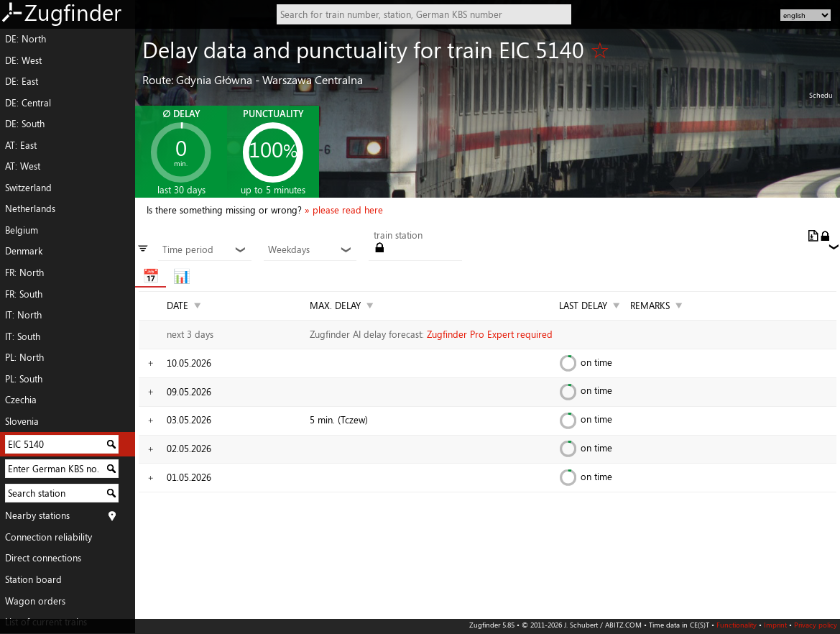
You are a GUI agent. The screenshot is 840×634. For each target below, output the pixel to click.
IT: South (23, 336)
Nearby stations (37, 515)
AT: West (23, 166)
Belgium (22, 230)
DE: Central (28, 103)
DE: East (22, 81)
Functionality (737, 625)
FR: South (24, 294)
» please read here (344, 210)
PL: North (24, 357)
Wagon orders (35, 601)
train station (398, 236)
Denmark (24, 251)
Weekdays (310, 250)
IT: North (23, 315)
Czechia (21, 400)
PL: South (24, 379)
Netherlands (30, 208)
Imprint (775, 625)
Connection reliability (49, 537)
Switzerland (28, 188)
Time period (204, 250)
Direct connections (43, 558)
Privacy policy (816, 625)
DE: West (23, 60)
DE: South (25, 124)
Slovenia (22, 421)
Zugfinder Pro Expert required (490, 334)
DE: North (26, 39)
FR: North (24, 272)
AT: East (21, 145)
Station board (33, 579)
